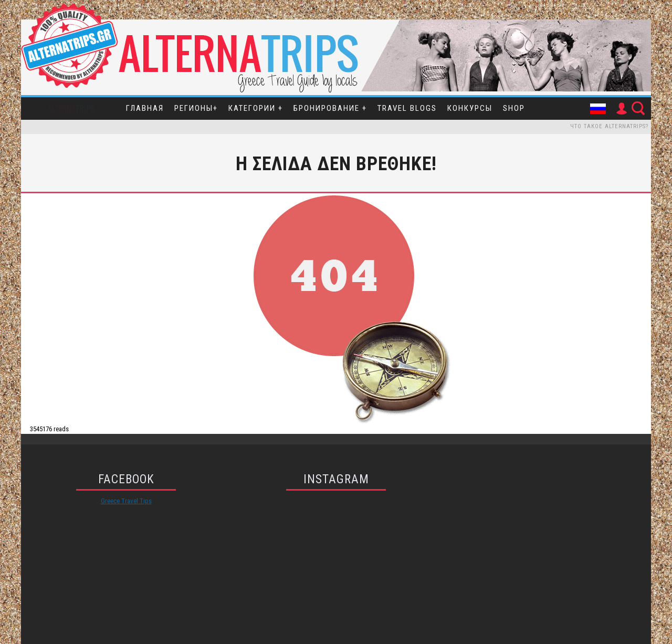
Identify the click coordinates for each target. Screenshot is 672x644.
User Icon (621, 109)
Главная (145, 108)
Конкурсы (470, 108)
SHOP (514, 108)
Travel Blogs (407, 108)
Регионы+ (196, 108)
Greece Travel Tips (126, 501)
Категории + (256, 108)
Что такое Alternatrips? (609, 126)
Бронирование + (330, 108)
